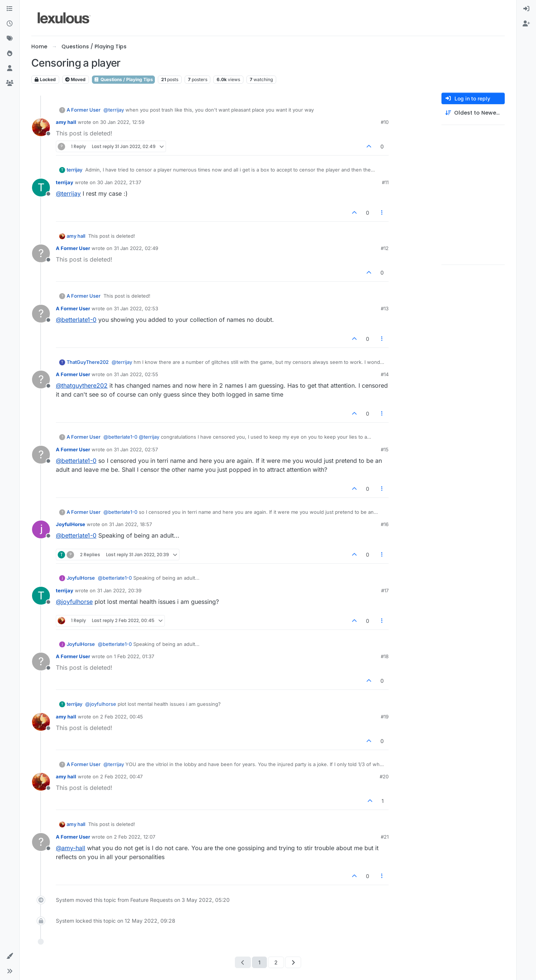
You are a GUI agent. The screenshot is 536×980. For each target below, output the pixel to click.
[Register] (526, 24)
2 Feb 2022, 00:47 (121, 776)
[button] (10, 956)
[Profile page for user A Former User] (41, 253)
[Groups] (10, 83)
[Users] (10, 68)
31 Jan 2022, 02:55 (136, 374)
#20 (384, 776)
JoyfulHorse (71, 524)
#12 (385, 248)
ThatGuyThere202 (88, 362)
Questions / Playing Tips (123, 79)
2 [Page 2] (276, 962)
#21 (385, 837)
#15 (385, 449)
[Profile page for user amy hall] (41, 127)
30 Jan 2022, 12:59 (122, 122)
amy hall (66, 122)
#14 (385, 374)
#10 (385, 122)
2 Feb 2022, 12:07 (135, 837)
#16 (385, 524)
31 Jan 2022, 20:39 (119, 590)
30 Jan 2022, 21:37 (119, 182)
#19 (385, 717)
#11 (385, 182)
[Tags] (10, 39)
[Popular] (10, 54)
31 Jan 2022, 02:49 (136, 248)
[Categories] (10, 9)
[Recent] (10, 24)
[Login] (526, 9)
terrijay (74, 170)
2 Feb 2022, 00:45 (122, 717)
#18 (385, 656)
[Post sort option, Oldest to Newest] (473, 113)
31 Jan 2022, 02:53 (136, 308)
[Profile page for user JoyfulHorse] (41, 529)
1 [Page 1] (259, 962)
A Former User (84, 110)
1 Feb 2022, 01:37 (134, 656)
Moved (75, 79)
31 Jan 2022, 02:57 (136, 449)
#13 (385, 308)
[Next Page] (293, 962)
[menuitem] (526, 9)
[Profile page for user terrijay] (41, 188)
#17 (385, 590)
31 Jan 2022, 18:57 (130, 524)
